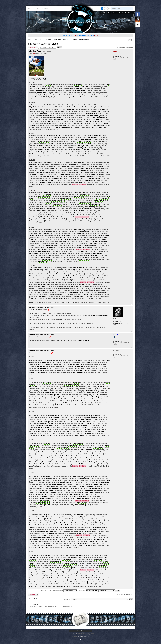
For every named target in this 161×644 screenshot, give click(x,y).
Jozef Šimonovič (104, 109)
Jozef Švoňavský (53, 256)
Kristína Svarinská (84, 215)
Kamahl (88, 635)
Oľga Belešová (82, 219)
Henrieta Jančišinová (77, 211)
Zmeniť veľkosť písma (129, 40)
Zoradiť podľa (88, 591)
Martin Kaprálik (91, 154)
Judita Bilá (51, 176)
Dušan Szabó (103, 292)
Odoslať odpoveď (33, 47)
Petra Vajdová (57, 178)
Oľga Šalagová (92, 138)
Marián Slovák (43, 262)
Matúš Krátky (42, 286)
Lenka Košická (90, 113)
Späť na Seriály (34, 599)
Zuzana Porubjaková (87, 176)
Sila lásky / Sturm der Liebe (43, 44)
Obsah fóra (37, 40)
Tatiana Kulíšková (48, 180)
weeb (49, 627)
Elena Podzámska (99, 253)
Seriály (90, 40)
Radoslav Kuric (79, 97)
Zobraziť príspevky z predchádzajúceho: (59, 591)
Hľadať (115, 13)
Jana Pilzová (42, 89)
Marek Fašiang (90, 180)
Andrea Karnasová (93, 121)
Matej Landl (56, 135)
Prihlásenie (131, 13)
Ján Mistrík (63, 253)
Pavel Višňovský (80, 221)
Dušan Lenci (78, 85)
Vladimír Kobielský (61, 127)
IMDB (35, 79)
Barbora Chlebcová (98, 127)
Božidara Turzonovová (82, 87)
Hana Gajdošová (46, 95)
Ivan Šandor (44, 113)
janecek (34, 337)
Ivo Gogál (83, 95)
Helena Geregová (92, 115)
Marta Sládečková (103, 199)
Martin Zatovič (78, 123)
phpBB (75, 633)
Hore (131, 304)
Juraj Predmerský (68, 109)
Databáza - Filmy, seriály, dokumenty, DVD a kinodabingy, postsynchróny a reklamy (64, 40)
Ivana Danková (80, 91)
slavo (33, 54)
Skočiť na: (67, 599)
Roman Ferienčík (41, 91)
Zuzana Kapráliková (54, 117)
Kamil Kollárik (64, 125)
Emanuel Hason (59, 111)
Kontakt (103, 13)
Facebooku (98, 36)
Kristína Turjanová (35, 97)
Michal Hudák (79, 156)
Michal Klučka (98, 166)
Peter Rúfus (44, 213)
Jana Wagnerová (51, 282)
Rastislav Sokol (93, 256)
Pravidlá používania (75, 631)
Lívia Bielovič (77, 286)
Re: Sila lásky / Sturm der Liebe (42, 308)
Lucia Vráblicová (98, 125)
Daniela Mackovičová (47, 115)
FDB (45, 79)
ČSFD (40, 79)
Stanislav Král (73, 292)
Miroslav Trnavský (56, 274)
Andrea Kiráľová (54, 121)
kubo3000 (34, 353)
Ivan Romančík (96, 135)
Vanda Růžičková (44, 148)
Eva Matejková (46, 258)
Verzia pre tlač (132, 40)
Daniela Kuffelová (76, 89)
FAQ (109, 13)
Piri (132, 627)
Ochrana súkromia (86, 631)
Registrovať (122, 13)
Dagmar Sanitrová (44, 296)
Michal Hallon (34, 109)
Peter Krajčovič (97, 119)
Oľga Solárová (41, 87)
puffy (33, 310)
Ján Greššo (48, 85)
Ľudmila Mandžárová (68, 239)
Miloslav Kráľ (42, 93)
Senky (84, 635)
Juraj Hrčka (96, 111)
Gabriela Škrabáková (100, 117)
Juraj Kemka (93, 243)
